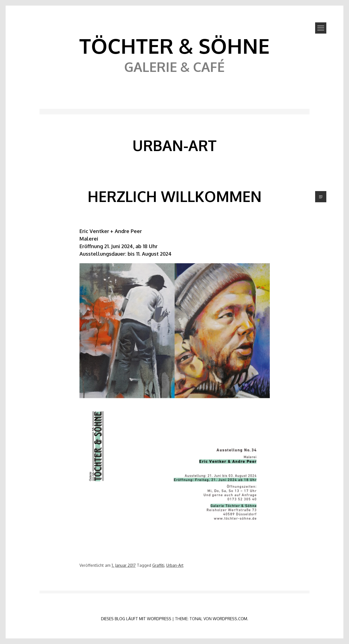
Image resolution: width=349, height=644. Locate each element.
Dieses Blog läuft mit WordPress (136, 619)
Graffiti (158, 565)
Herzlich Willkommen (175, 196)
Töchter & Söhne (174, 46)
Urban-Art (175, 565)
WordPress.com (230, 619)
